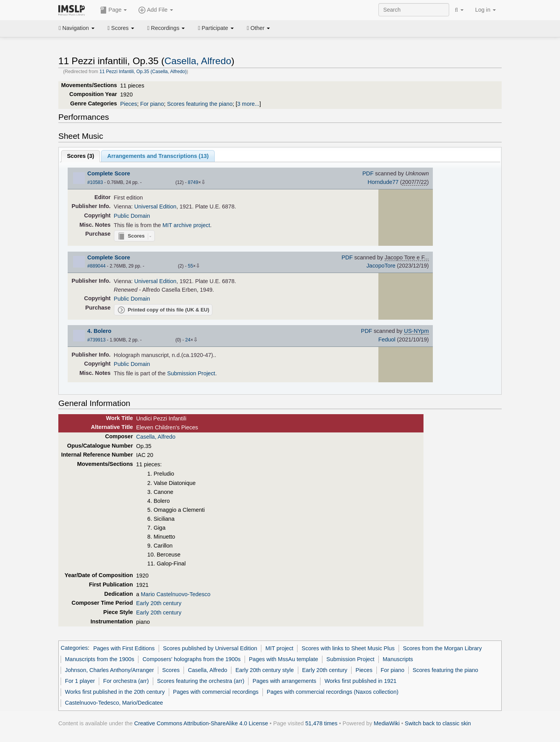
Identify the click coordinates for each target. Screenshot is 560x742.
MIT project (279, 648)
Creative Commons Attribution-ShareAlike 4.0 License (201, 723)
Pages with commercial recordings (216, 692)
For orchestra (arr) (126, 681)
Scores (121, 28)
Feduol (387, 339)
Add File (156, 10)
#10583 (95, 182)
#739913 (97, 340)
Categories (74, 648)
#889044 (97, 266)
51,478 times (321, 723)
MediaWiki (387, 723)
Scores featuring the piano (200, 104)
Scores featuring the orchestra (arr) (201, 681)
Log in (486, 10)
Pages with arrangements (285, 681)
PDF (368, 173)
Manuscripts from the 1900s (100, 659)
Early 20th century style (264, 670)
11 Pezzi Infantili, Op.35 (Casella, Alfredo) (143, 72)
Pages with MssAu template (283, 659)
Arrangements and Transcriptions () (158, 156)
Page (114, 10)
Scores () (80, 156)
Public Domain (132, 216)
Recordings (166, 28)
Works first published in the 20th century (115, 692)
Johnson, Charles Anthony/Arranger (109, 670)
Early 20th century (159, 603)
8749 (193, 182)
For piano (152, 104)
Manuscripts (398, 659)
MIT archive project (186, 225)
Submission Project (191, 373)
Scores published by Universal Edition (210, 648)
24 (188, 340)
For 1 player (80, 681)
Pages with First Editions (124, 648)
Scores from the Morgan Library (442, 648)
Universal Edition (155, 206)
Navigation (77, 28)
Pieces (129, 104)
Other (258, 28)
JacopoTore (381, 266)
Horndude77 (383, 182)
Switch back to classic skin (438, 723)
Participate (216, 28)
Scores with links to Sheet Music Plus (348, 648)
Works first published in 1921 (360, 681)
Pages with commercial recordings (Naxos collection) (333, 692)
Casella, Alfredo (198, 61)
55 (190, 266)
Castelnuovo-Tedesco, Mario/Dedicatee (114, 703)
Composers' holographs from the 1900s (191, 659)
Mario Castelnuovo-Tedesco (176, 594)
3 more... (248, 104)
